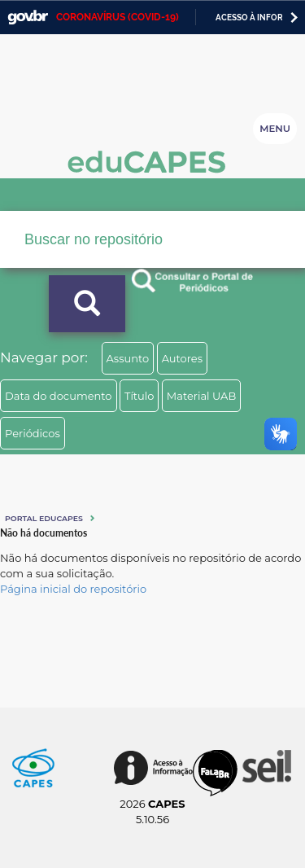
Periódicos (33, 433)
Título (139, 396)
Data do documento (59, 396)
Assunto (128, 358)
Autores (182, 358)
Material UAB (201, 396)
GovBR (28, 18)
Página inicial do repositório (73, 589)
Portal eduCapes (44, 518)
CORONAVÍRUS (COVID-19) (118, 17)
